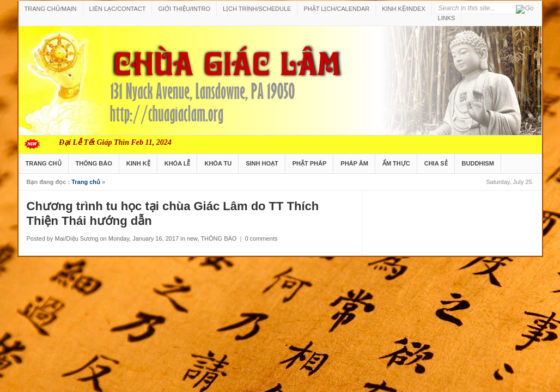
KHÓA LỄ (178, 163)
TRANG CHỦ (44, 163)
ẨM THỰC (396, 163)
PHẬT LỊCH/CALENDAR (336, 9)
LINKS (447, 18)
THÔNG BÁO (94, 163)
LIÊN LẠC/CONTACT (118, 9)
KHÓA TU (218, 163)
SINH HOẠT (262, 163)
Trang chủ (86, 182)
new (192, 238)
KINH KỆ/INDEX (403, 9)
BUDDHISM (478, 163)
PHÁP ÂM (354, 163)
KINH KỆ (138, 163)
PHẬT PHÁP (310, 163)
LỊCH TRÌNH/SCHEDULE (257, 9)
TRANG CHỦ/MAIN (51, 9)
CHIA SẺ (436, 163)
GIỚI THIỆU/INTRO (184, 9)
